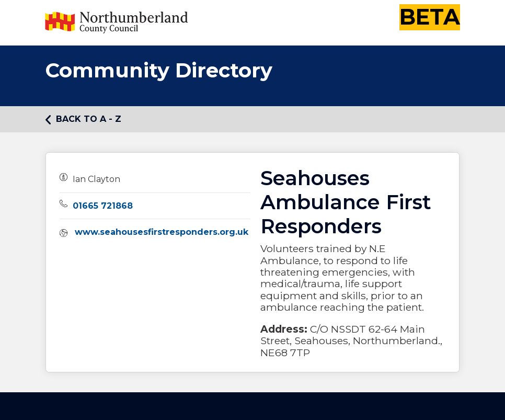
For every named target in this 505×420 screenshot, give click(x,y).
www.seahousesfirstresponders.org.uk (162, 232)
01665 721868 (103, 206)
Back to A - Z (83, 119)
